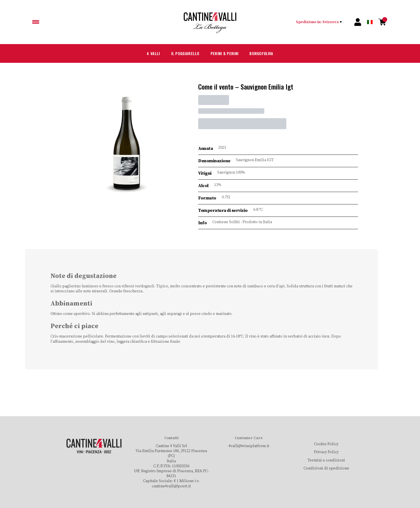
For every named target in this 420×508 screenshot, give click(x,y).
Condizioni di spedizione (326, 468)
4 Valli (146, 53)
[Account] (358, 22)
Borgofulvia (267, 53)
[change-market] (319, 22)
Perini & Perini (225, 53)
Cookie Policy (326, 444)
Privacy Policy (326, 452)
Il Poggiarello (181, 53)
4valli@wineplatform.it (249, 446)
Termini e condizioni (326, 460)
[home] (210, 22)
